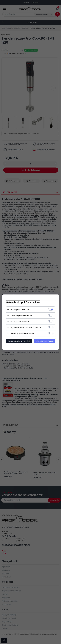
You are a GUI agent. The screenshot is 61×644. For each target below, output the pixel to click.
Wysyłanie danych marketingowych (26, 327)
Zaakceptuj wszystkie (44, 341)
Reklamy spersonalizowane (22, 333)
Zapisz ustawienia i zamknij (19, 341)
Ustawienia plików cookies (23, 302)
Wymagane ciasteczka (20, 309)
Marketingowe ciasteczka (22, 315)
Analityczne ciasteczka (20, 321)
